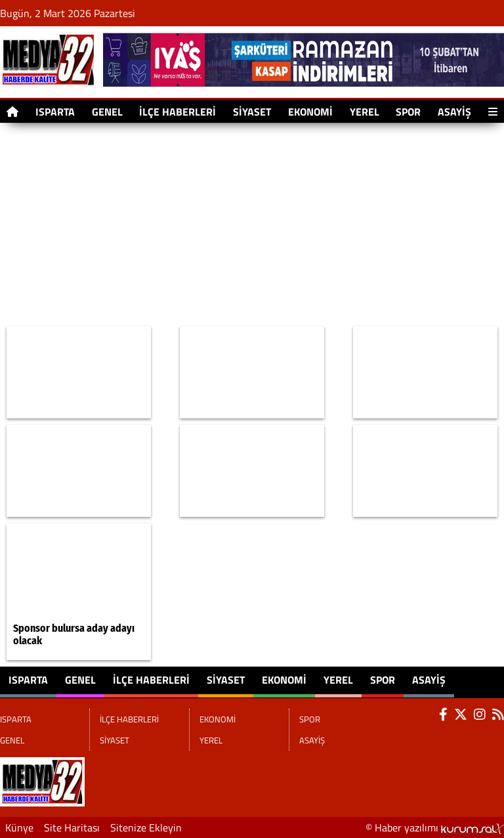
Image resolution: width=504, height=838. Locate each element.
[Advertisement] (252, 225)
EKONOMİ (310, 112)
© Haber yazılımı (435, 827)
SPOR (408, 112)
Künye (19, 827)
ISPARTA (55, 112)
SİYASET (252, 112)
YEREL (365, 112)
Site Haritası (72, 827)
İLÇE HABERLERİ (178, 112)
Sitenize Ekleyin (146, 827)
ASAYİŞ (454, 112)
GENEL (107, 112)
